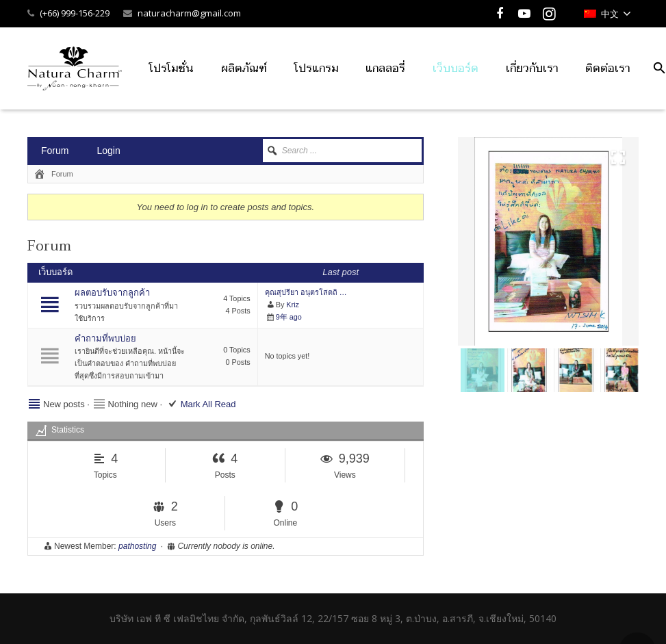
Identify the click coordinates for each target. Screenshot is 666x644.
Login (108, 151)
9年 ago (289, 317)
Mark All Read (208, 404)
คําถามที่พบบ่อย (105, 338)
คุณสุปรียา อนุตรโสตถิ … (306, 292)
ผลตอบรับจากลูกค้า (112, 293)
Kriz (293, 305)
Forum (55, 151)
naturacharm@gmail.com (189, 13)
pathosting (137, 546)
